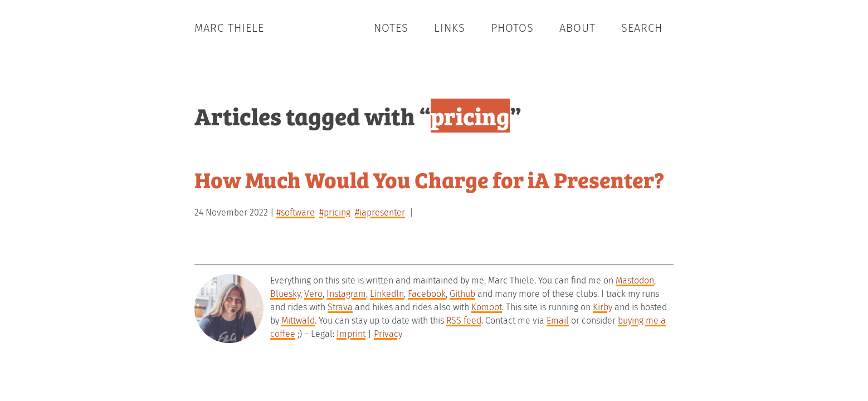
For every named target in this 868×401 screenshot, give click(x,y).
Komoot (487, 307)
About (577, 28)
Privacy (388, 334)
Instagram (346, 294)
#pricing (335, 212)
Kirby (603, 307)
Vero (313, 294)
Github (462, 294)
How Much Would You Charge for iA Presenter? (429, 179)
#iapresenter (380, 212)
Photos (512, 28)
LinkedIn (387, 294)
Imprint (351, 334)
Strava (340, 307)
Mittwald (298, 321)
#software (296, 212)
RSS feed (464, 321)
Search (642, 28)
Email (558, 321)
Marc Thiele (229, 28)
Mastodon (635, 280)
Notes (391, 28)
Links (450, 28)
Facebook (427, 294)
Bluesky (285, 294)
